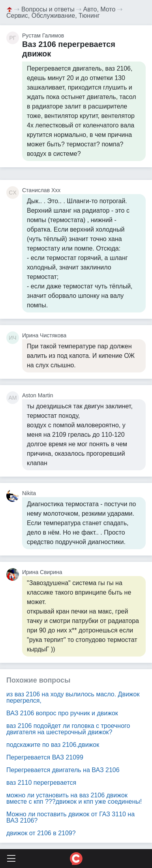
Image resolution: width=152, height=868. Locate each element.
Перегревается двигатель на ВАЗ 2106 (63, 770)
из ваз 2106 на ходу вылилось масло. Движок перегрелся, (73, 697)
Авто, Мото (99, 9)
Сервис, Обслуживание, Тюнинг (53, 16)
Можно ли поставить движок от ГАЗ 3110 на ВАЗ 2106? (70, 817)
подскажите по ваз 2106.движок (53, 745)
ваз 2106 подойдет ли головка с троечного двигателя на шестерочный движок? (68, 729)
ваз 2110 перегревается (41, 783)
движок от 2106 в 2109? (41, 833)
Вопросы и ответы (48, 9)
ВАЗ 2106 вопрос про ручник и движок (62, 713)
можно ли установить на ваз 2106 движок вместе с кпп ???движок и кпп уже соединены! (74, 798)
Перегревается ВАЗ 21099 (45, 757)
